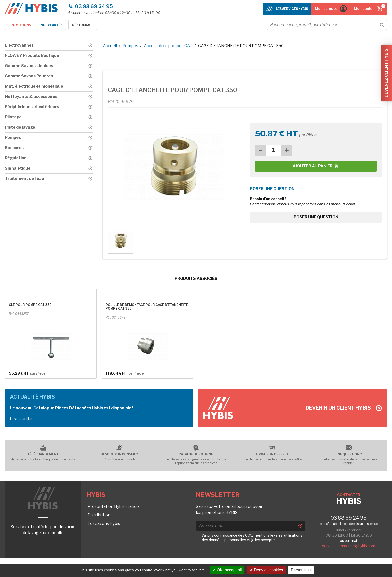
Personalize (301, 570)
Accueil (110, 46)
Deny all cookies (266, 570)
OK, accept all (227, 570)
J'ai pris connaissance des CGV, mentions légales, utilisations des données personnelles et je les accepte (252, 538)
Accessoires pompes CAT (168, 46)
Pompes (130, 46)
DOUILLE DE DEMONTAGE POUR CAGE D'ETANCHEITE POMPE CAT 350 (147, 307)
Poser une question (316, 217)
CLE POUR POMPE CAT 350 (30, 305)
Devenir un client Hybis (344, 408)
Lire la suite (21, 419)
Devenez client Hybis (386, 73)
